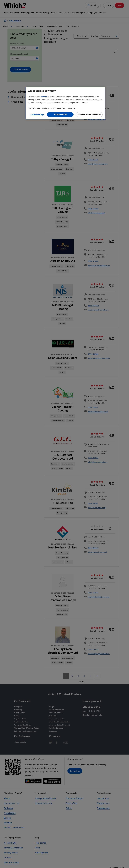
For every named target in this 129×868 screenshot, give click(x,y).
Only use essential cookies (89, 114)
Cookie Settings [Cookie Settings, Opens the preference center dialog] (37, 114)
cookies (44, 97)
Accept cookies (60, 114)
